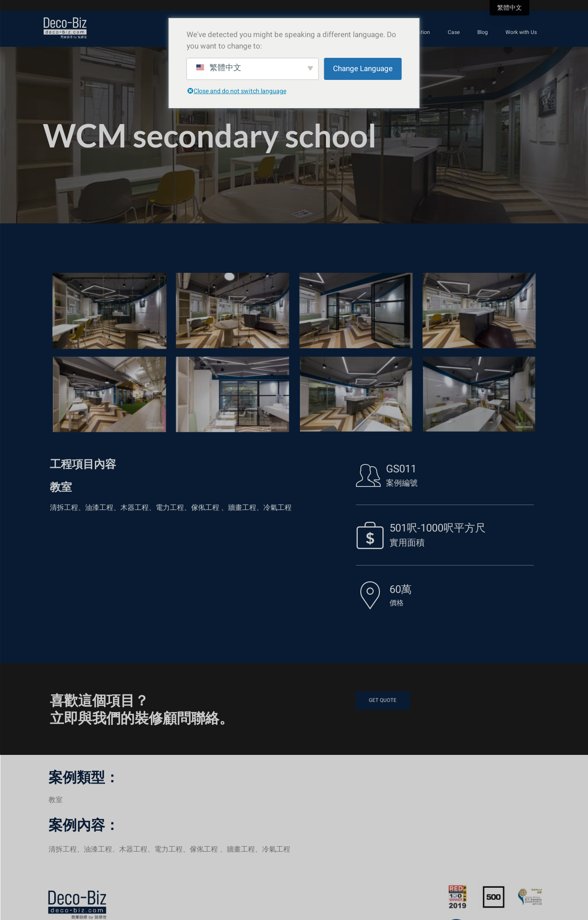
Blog (483, 32)
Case (454, 32)
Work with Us (521, 32)
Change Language (363, 69)
